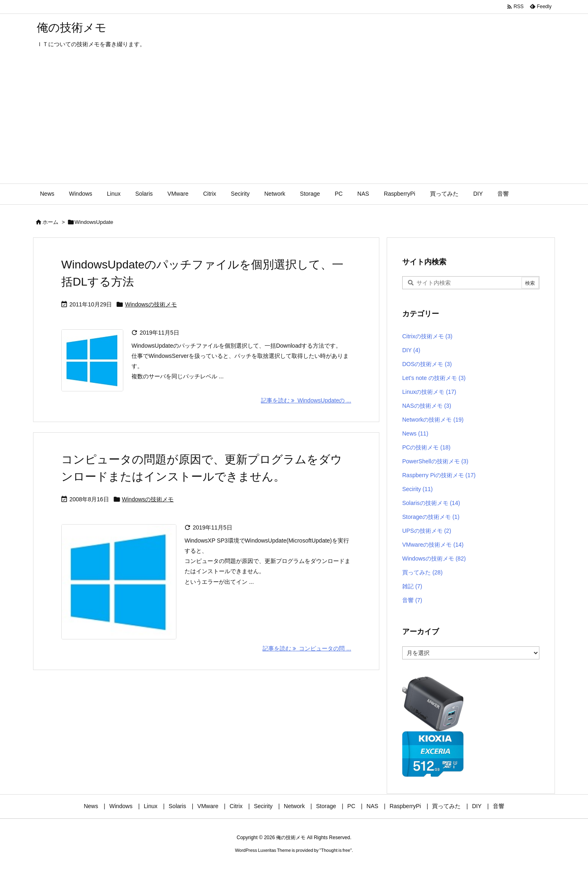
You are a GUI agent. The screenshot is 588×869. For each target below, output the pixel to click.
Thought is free (335, 850)
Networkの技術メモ (433, 420)
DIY (411, 350)
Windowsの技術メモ (151, 304)
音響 (412, 600)
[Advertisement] (294, 122)
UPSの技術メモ (427, 531)
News (415, 433)
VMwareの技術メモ (433, 545)
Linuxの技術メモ (429, 392)
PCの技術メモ (426, 447)
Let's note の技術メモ (434, 378)
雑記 (412, 586)
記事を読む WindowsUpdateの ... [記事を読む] (306, 400)
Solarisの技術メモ (431, 503)
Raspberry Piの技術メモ (439, 475)
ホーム (50, 222)
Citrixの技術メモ (427, 336)
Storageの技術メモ (431, 517)
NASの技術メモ (427, 406)
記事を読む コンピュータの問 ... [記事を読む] (307, 648)
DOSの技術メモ (427, 364)
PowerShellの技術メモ (435, 461)
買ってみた (422, 572)
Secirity (418, 489)
